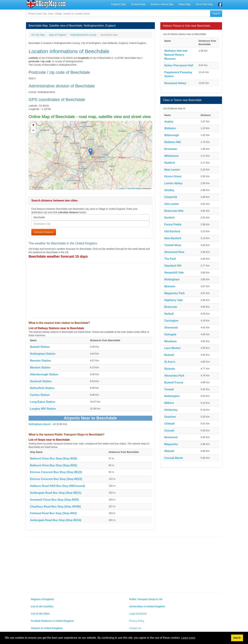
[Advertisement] (90, 290)
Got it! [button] (237, 638)
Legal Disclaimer (138, 614)
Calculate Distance (44, 232)
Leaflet (121, 188)
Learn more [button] (188, 638)
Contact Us (135, 628)
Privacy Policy (137, 621)
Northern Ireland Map (162, 4)
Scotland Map (138, 4)
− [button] (33, 131)
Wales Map (185, 4)
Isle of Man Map (204, 4)
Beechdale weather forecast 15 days (58, 256)
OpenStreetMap (134, 188)
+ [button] (33, 125)
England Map (118, 4)
